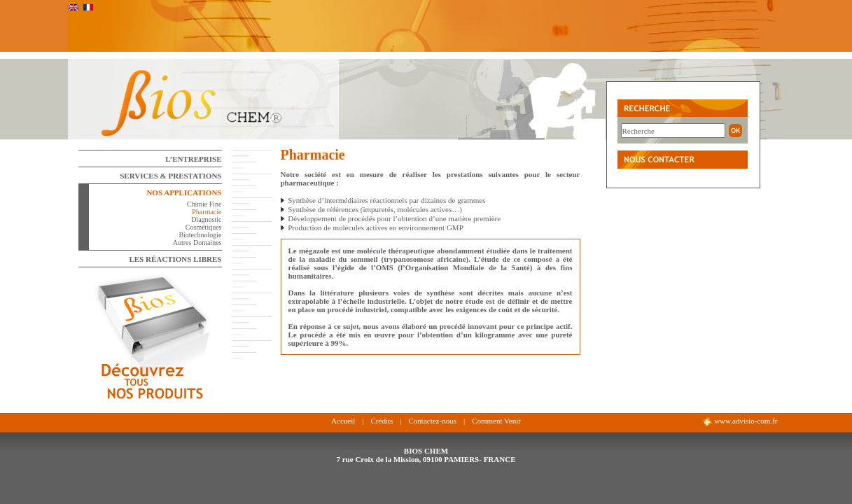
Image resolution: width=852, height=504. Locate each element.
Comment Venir (496, 421)
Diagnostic (206, 219)
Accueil (343, 421)
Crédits (382, 421)
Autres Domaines (197, 243)
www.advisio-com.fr (740, 421)
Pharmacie (207, 212)
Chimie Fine (204, 204)
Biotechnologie (200, 235)
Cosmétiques (204, 227)
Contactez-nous (432, 421)
